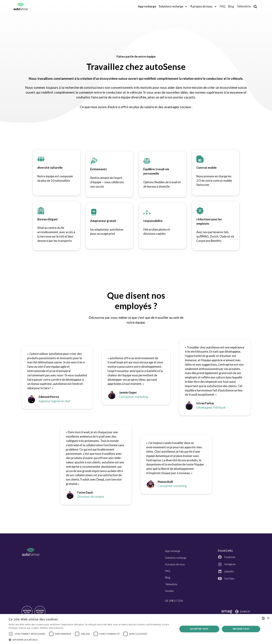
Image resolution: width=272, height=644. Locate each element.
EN (181, 601)
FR (172, 601)
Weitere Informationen (52, 628)
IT (177, 601)
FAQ (223, 6)
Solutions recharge (176, 558)
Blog (231, 6)
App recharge (173, 551)
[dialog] (136, 629)
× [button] (268, 618)
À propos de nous (175, 564)
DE (167, 601)
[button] (173, 7)
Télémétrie (244, 6)
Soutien (169, 591)
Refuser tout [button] (241, 629)
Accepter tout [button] (199, 629)
